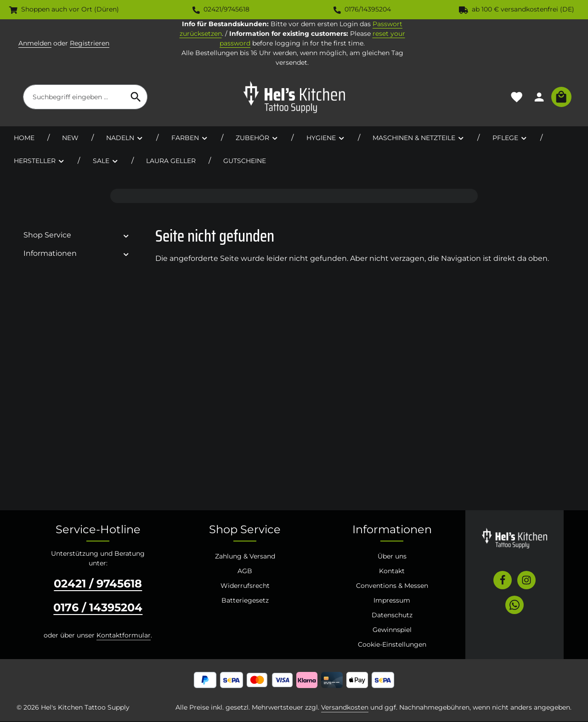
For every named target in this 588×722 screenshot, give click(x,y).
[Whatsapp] (514, 606)
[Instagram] (526, 581)
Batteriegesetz (245, 601)
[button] (126, 236)
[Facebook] (503, 581)
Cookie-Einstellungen (392, 645)
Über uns (392, 557)
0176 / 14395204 (98, 608)
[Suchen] (136, 97)
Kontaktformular (124, 636)
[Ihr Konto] (539, 98)
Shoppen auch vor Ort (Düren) (64, 9)
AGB (245, 572)
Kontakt (392, 572)
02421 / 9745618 (98, 584)
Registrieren (90, 43)
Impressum (392, 601)
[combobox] (74, 97)
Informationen (392, 530)
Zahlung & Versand (245, 557)
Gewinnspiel (392, 631)
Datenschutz (392, 616)
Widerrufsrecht (245, 587)
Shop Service (245, 530)
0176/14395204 (362, 9)
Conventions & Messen (392, 587)
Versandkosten (345, 708)
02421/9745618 (221, 9)
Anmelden (35, 43)
